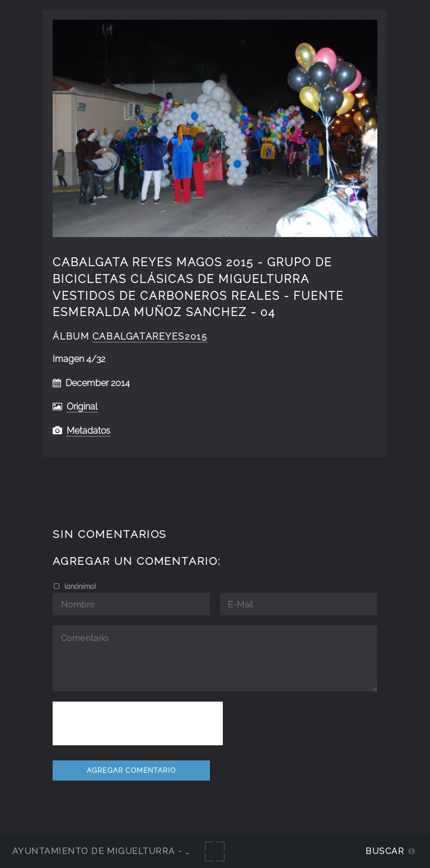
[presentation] (138, 723)
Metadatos (88, 431)
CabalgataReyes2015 (150, 336)
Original (82, 407)
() (79, 586)
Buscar (385, 851)
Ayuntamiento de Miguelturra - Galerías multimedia (153, 851)
